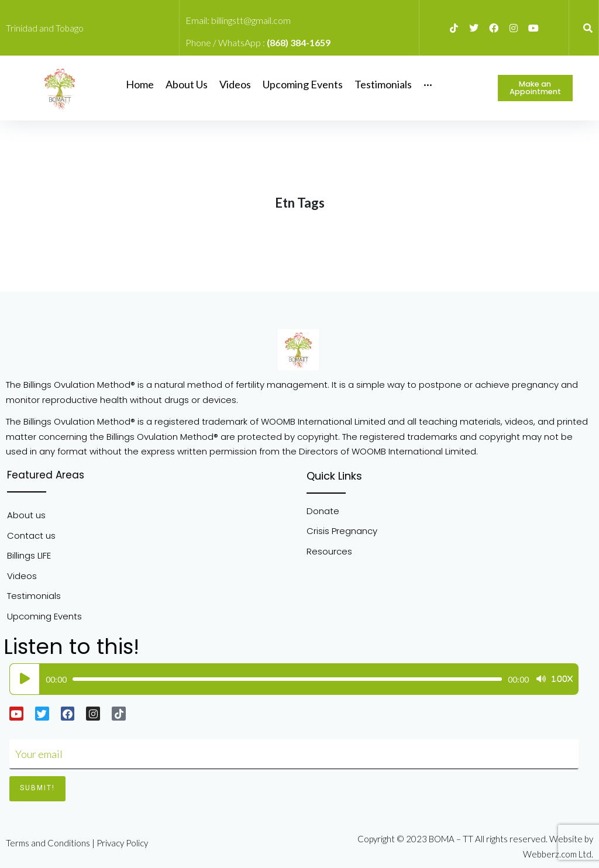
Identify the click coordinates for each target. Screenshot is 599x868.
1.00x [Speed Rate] (562, 679)
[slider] (287, 679)
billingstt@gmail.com (251, 20)
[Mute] (541, 679)
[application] (291, 679)
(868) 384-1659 (299, 42)
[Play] (25, 679)
